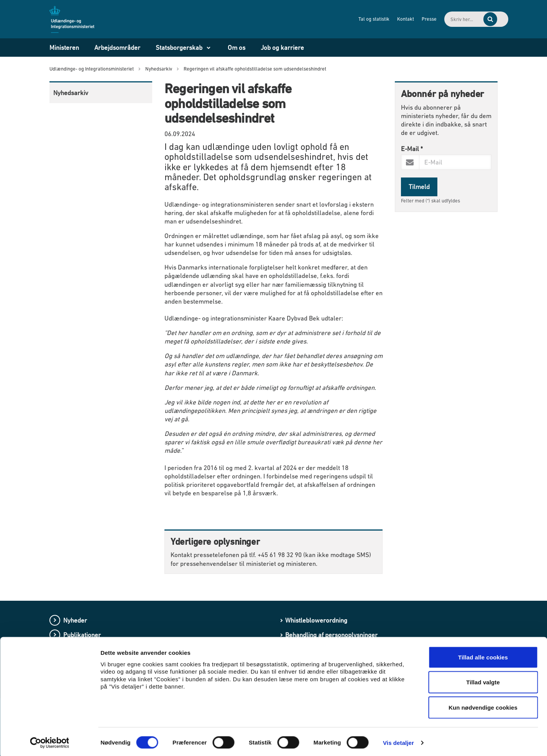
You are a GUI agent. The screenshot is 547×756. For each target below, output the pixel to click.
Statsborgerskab (179, 48)
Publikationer (82, 635)
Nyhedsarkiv (71, 93)
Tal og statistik (348, 19)
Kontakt (379, 19)
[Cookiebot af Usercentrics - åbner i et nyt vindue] (50, 741)
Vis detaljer (398, 741)
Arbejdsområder (117, 48)
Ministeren (64, 48)
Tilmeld (419, 187)
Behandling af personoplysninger (331, 635)
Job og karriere (282, 48)
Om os (237, 48)
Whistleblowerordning (316, 620)
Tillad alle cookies (483, 655)
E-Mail (412, 149)
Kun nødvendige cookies (483, 706)
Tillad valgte (483, 681)
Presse (403, 19)
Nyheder (75, 620)
